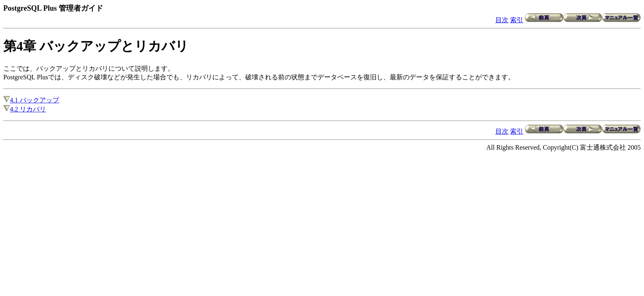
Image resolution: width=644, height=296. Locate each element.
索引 (517, 20)
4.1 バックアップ (31, 100)
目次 (502, 20)
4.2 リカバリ (25, 109)
